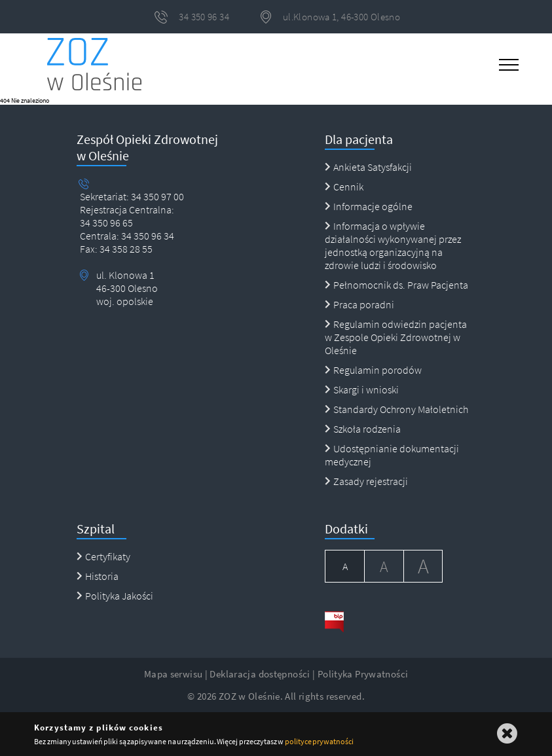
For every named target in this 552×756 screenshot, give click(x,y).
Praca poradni (359, 304)
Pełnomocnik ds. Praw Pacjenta (396, 285)
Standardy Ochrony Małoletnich (396, 409)
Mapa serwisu (174, 674)
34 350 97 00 (157, 196)
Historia (98, 576)
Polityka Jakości (115, 596)
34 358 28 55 (125, 249)
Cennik (344, 187)
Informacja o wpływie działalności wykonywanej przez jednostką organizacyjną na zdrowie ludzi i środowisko (393, 245)
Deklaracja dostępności (260, 674)
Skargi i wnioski (362, 389)
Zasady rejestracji (366, 481)
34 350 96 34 (147, 236)
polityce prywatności (319, 741)
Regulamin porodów (373, 370)
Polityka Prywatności (363, 674)
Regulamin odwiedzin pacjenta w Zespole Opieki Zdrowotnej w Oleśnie (396, 337)
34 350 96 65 (106, 223)
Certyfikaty (103, 556)
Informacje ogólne (369, 206)
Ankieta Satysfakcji (368, 167)
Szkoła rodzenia (363, 429)
